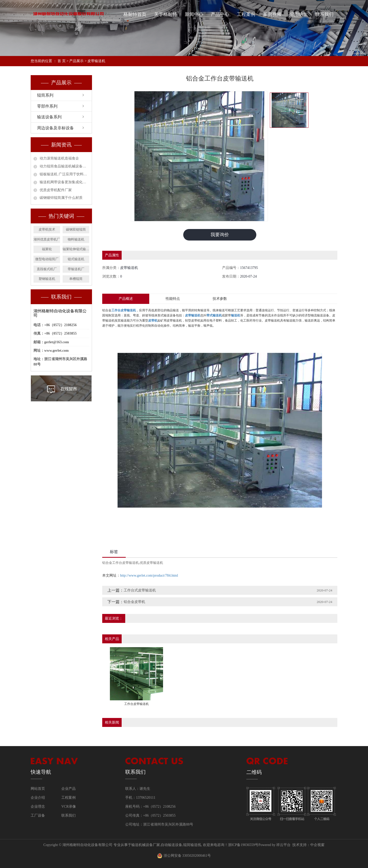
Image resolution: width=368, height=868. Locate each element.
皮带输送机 (96, 61)
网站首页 (38, 789)
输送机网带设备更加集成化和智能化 (64, 182)
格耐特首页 (135, 14)
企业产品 (68, 789)
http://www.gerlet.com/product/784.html (149, 575)
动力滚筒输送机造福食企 (59, 158)
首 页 (62, 61)
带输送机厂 (76, 269)
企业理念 (38, 807)
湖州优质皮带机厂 (47, 239)
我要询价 (220, 235)
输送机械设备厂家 (146, 845)
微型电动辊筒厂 (47, 259)
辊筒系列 (45, 95)
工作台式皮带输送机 (140, 590)
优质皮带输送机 (151, 563)
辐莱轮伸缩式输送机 (76, 249)
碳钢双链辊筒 (76, 229)
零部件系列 (47, 106)
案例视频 (272, 14)
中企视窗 (317, 845)
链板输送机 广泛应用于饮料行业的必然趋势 (64, 174)
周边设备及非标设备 (55, 128)
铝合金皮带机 (134, 602)
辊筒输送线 (192, 845)
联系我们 (324, 14)
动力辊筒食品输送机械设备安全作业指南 (64, 166)
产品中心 (220, 14)
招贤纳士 (298, 14)
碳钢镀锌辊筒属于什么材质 (61, 198)
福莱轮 (47, 249)
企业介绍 (38, 798)
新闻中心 (194, 14)
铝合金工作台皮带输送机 (120, 563)
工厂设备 (38, 815)
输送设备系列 (49, 117)
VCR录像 (69, 807)
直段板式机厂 (47, 269)
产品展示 (76, 61)
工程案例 (246, 14)
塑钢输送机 (47, 279)
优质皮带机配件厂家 (56, 190)
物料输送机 (76, 239)
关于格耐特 (166, 14)
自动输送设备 (171, 845)
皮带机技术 (47, 229)
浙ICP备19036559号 (243, 845)
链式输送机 (76, 259)
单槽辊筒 (76, 279)
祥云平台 (283, 845)
